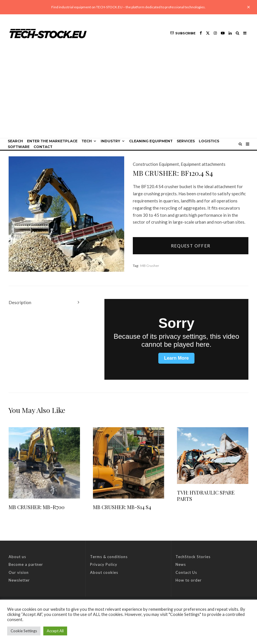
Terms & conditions (109, 557)
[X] (208, 33)
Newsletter (19, 580)
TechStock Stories (193, 557)
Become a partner (26, 564)
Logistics (209, 141)
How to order (189, 580)
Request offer (191, 246)
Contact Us (186, 572)
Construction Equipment (156, 164)
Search (15, 141)
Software (19, 147)
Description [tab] (20, 302)
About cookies (104, 572)
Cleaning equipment (151, 141)
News (181, 564)
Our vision (19, 572)
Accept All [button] (55, 631)
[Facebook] (201, 33)
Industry (110, 141)
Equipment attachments (203, 164)
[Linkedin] (230, 33)
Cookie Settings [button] (24, 631)
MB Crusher (150, 266)
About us (17, 557)
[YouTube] (223, 33)
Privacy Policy (104, 564)
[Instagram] (215, 33)
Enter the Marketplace (52, 141)
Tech (87, 141)
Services (186, 141)
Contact (43, 147)
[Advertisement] (128, 95)
